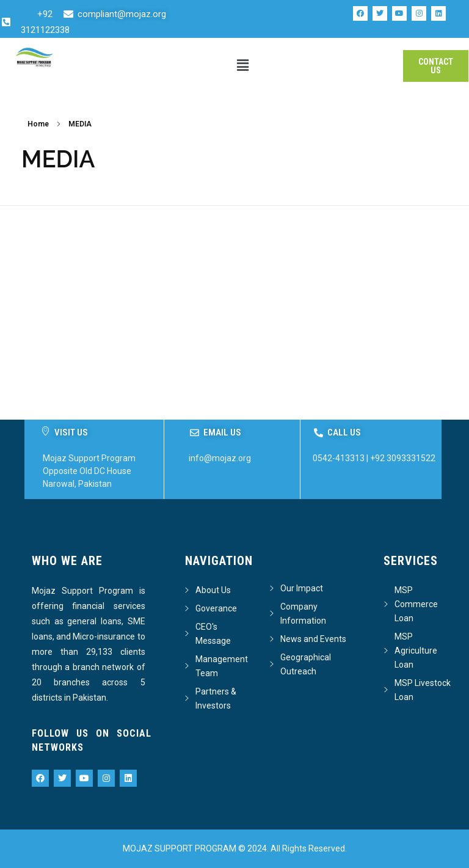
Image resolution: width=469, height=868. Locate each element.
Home (38, 124)
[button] (243, 65)
